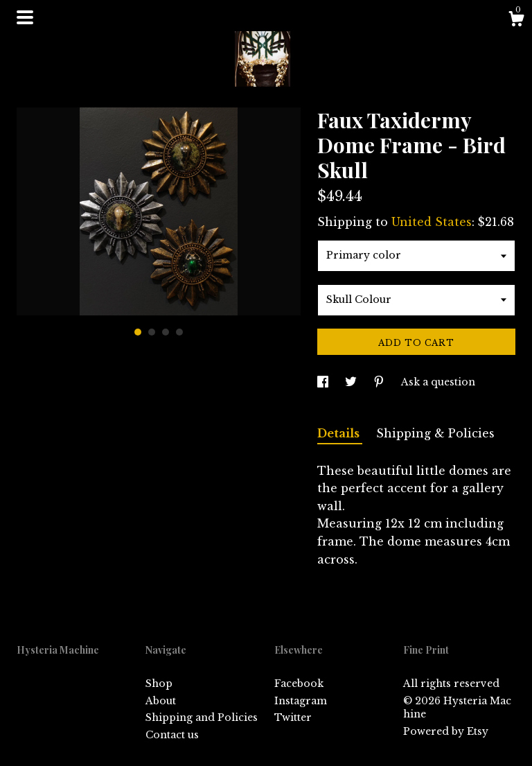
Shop (159, 684)
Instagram (301, 701)
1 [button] (138, 332)
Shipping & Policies (435, 433)
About (161, 701)
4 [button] (179, 332)
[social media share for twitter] (352, 382)
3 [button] (166, 332)
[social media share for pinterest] (380, 382)
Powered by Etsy (446, 731)
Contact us (172, 735)
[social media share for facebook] (324, 382)
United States (432, 222)
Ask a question (438, 382)
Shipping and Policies (202, 717)
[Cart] (516, 21)
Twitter (293, 717)
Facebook (299, 684)
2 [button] (152, 332)
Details (340, 433)
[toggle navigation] (25, 17)
